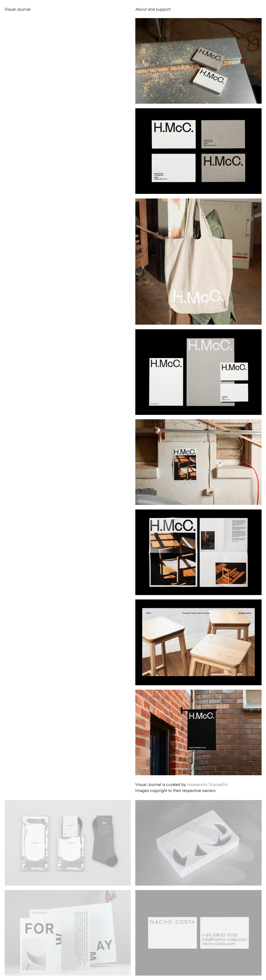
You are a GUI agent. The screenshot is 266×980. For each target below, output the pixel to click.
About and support (153, 9)
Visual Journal (18, 9)
